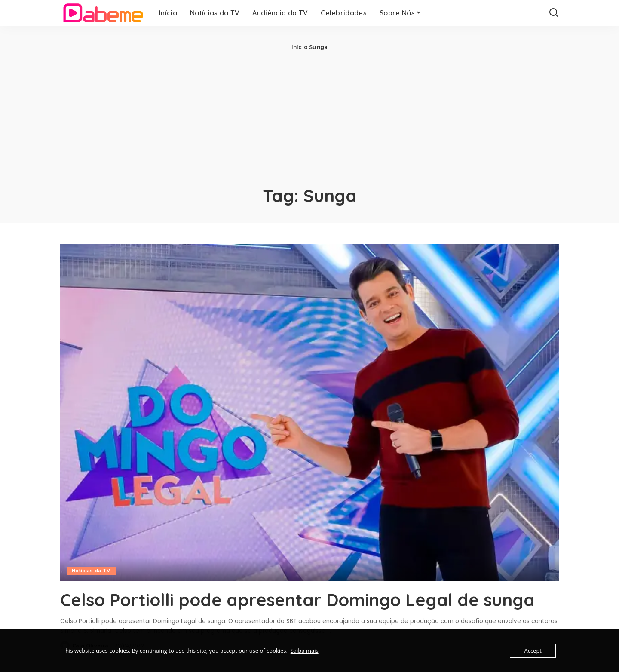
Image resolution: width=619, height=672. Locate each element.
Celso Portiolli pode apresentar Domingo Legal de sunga (297, 600)
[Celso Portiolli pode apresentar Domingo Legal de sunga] (309, 413)
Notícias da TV (91, 571)
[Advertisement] (309, 116)
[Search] (554, 13)
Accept (533, 651)
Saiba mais (305, 651)
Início (300, 47)
